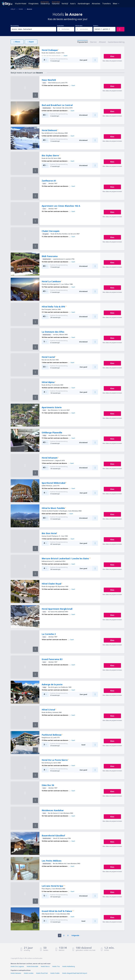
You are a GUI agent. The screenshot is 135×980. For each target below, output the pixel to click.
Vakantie (56, 4)
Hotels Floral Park (42, 973)
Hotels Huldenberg (69, 966)
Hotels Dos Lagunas (17, 966)
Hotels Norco (45, 966)
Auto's (73, 4)
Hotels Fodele (55, 973)
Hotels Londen (29, 973)
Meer (115, 4)
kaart (65, 56)
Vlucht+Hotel (21, 4)
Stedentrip (45, 4)
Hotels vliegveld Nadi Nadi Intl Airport (75, 973)
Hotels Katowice (16, 973)
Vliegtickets (33, 4)
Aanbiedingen (84, 4)
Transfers (107, 4)
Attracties (96, 4)
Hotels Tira (56, 966)
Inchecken (60, 26)
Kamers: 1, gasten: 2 (102, 29)
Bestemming (15, 26)
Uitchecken (79, 26)
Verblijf (65, 4)
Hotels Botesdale (32, 966)
